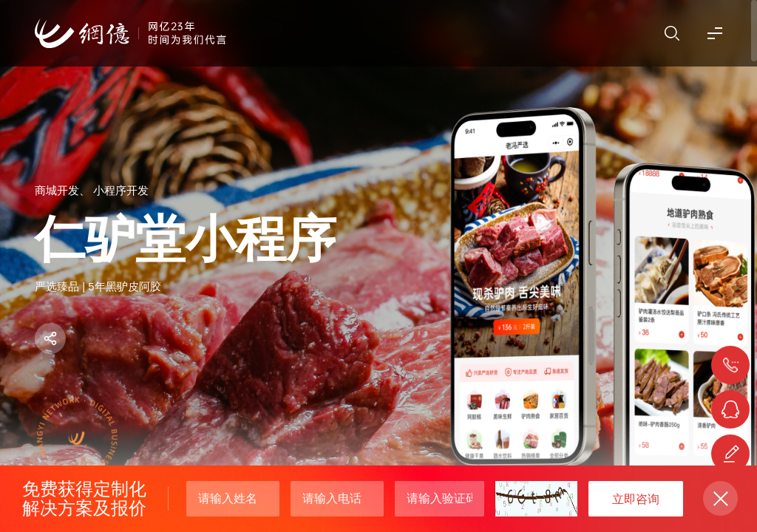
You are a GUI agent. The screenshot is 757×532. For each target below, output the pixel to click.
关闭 (720, 498)
